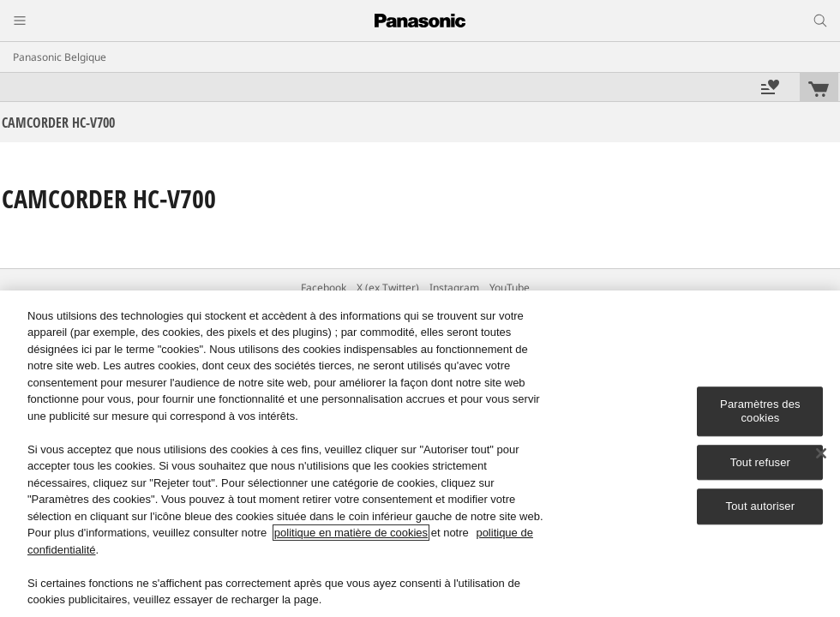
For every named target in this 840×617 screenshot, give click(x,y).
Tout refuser (760, 462)
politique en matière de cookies (351, 533)
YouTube (510, 288)
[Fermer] (821, 453)
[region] (420, 454)
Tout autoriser (761, 506)
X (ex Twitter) (388, 288)
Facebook (324, 288)
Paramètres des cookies (760, 412)
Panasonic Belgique (60, 57)
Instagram (454, 288)
